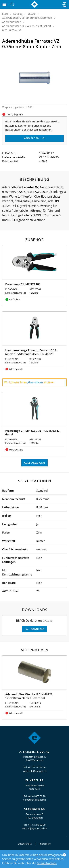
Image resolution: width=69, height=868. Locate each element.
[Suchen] (12, 4)
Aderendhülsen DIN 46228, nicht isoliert (27, 26)
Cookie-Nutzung (47, 863)
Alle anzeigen (34, 463)
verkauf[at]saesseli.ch (35, 771)
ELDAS (32, 14)
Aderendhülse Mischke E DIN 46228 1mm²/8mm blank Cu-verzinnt (29, 696)
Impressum (45, 844)
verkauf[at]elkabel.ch (34, 800)
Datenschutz (25, 844)
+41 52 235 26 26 (37, 767)
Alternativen (35, 382)
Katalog (18, 14)
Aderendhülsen (12, 22)
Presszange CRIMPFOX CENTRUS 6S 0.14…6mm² (33, 433)
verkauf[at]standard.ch (34, 828)
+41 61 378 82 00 (37, 825)
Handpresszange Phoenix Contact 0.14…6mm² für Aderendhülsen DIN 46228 (32, 352)
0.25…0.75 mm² (11, 30)
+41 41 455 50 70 (37, 796)
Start (5, 14)
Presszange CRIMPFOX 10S (23, 284)
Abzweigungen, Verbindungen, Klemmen (27, 18)
